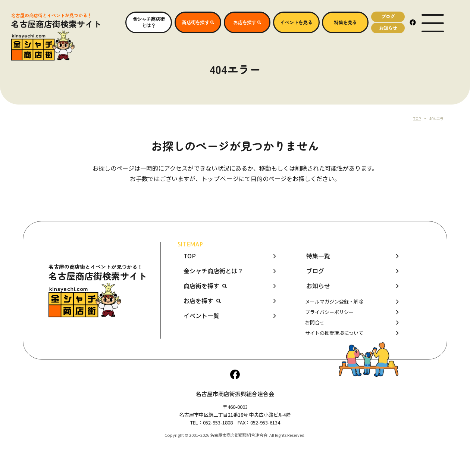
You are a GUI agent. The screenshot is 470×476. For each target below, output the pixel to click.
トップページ (220, 178)
